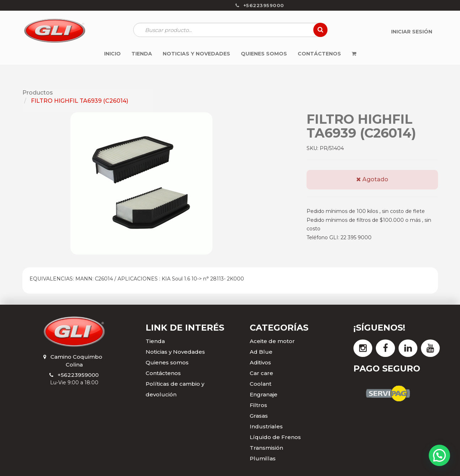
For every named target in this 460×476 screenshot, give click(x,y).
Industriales (266, 426)
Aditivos (260, 362)
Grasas (259, 416)
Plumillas (263, 458)
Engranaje (264, 394)
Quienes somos (167, 362)
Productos (38, 93)
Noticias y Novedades (175, 352)
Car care (261, 373)
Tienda (155, 341)
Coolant (261, 384)
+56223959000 (78, 375)
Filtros (258, 405)
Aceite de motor (272, 341)
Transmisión (266, 448)
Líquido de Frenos (275, 437)
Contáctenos (163, 373)
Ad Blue (261, 352)
